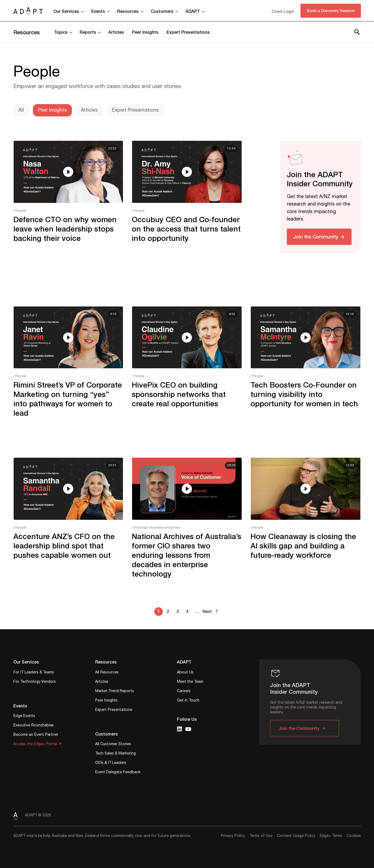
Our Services (66, 11)
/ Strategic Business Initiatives (156, 527)
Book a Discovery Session (331, 11)
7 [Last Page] (217, 612)
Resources (128, 11)
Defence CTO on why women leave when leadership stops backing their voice (65, 229)
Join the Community (316, 237)
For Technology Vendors (35, 682)
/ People (20, 211)
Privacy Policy (233, 836)
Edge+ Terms (331, 836)
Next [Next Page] (207, 612)
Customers (162, 11)
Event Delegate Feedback (118, 773)
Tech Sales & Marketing (115, 754)
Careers (184, 691)
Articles (116, 32)
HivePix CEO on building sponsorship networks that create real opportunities (179, 394)
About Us (185, 673)
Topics (61, 32)
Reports (88, 32)
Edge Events (24, 716)
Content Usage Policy (296, 836)
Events (98, 11)
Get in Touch (188, 701)
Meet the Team (190, 682)
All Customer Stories (113, 744)
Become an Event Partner (36, 735)
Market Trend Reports (115, 691)
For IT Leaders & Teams (34, 673)
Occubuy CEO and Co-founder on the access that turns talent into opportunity (186, 229)
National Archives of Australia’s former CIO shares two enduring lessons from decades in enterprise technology (186, 555)
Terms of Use (261, 836)
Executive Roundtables (34, 726)
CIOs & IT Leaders (111, 763)
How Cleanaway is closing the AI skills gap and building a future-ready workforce (303, 546)
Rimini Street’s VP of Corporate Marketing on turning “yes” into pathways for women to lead (68, 399)
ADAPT (193, 11)
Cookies (354, 836)
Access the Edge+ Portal (35, 744)
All (21, 110)
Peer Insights (145, 32)
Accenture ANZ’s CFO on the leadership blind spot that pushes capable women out (64, 546)
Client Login (283, 11)
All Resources (107, 673)
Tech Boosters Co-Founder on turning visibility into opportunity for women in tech (304, 394)
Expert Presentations (188, 32)
